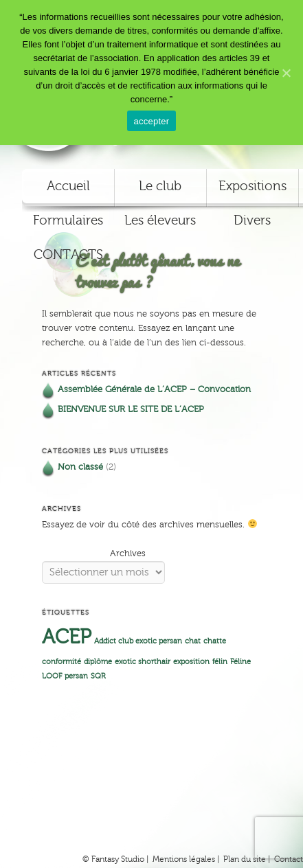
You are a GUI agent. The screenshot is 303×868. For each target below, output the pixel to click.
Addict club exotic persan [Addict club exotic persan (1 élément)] (138, 641)
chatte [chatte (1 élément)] (215, 641)
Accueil (68, 186)
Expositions (252, 186)
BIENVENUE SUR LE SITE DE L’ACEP (131, 409)
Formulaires (68, 220)
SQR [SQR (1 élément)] (98, 676)
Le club (160, 186)
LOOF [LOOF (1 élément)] (52, 676)
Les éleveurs (160, 220)
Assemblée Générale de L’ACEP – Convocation (154, 389)
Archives (128, 553)
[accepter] (286, 73)
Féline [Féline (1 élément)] (240, 662)
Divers (252, 220)
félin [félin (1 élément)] (220, 662)
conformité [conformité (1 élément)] (61, 662)
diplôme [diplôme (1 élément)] (98, 662)
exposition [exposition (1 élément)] (191, 662)
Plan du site (245, 859)
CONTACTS (68, 255)
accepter (152, 121)
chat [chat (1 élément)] (193, 641)
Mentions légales (184, 859)
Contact (289, 859)
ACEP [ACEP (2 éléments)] (67, 637)
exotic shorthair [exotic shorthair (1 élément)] (143, 662)
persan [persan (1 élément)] (76, 676)
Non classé (80, 467)
